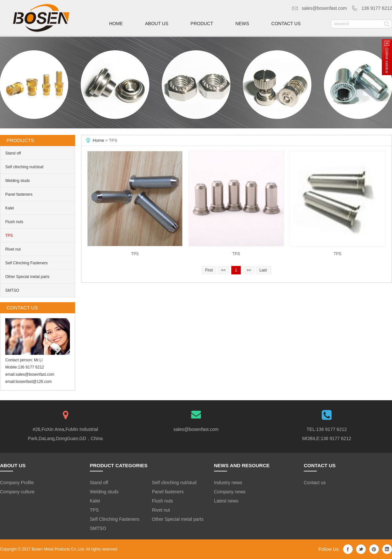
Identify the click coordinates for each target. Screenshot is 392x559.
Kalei (10, 208)
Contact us (315, 483)
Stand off (13, 153)
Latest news (226, 501)
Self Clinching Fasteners (26, 263)
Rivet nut (13, 249)
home (116, 24)
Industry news (228, 483)
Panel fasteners (19, 194)
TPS (9, 236)
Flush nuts (14, 222)
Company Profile (17, 483)
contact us (286, 24)
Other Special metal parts (27, 277)
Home (98, 140)
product (202, 24)
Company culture (17, 492)
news (242, 24)
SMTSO (12, 290)
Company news (230, 492)
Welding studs (17, 181)
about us (157, 24)
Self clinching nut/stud (24, 167)
